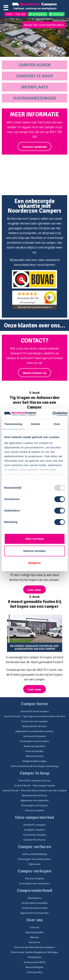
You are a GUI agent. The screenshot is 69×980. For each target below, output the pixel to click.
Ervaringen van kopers (35, 805)
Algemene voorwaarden (35, 800)
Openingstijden (34, 932)
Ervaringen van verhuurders (34, 859)
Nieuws (34, 937)
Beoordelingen (34, 967)
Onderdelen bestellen (35, 903)
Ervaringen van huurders (34, 741)
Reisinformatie (34, 756)
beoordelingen (28, 303)
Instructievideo (34, 751)
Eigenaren (34, 864)
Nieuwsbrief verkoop (34, 795)
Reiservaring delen (35, 746)
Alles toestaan (35, 539)
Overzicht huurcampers (35, 711)
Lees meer (34, 590)
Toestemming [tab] (13, 424)
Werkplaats (39, 14)
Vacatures (34, 942)
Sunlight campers (34, 830)
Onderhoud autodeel (34, 908)
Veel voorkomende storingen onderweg (35, 766)
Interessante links (35, 962)
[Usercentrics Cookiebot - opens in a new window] (53, 414)
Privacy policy (35, 972)
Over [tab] (57, 424)
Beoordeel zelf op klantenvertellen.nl (34, 307)
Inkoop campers (35, 810)
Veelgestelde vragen (34, 761)
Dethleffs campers (35, 825)
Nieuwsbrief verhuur (34, 726)
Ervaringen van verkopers (35, 883)
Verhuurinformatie (35, 736)
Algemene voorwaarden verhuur (34, 731)
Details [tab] (36, 424)
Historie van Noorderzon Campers (35, 947)
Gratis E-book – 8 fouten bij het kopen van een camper (34, 790)
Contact (34, 927)
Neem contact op (35, 373)
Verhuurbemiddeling (34, 854)
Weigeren (34, 563)
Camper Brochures (34, 840)
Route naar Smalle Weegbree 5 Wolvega (34, 952)
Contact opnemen (35, 147)
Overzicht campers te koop (35, 780)
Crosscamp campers (35, 835)
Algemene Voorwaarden (34, 913)
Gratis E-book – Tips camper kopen (34, 785)
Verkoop (58, 14)
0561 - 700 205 (16, 14)
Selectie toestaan (34, 551)
